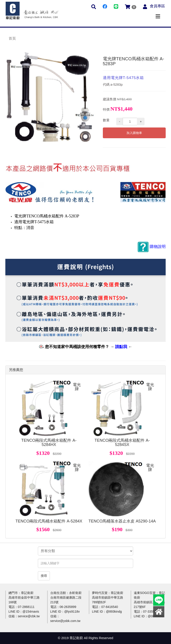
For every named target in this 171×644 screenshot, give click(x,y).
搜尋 (44, 576)
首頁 (12, 38)
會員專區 (157, 6)
